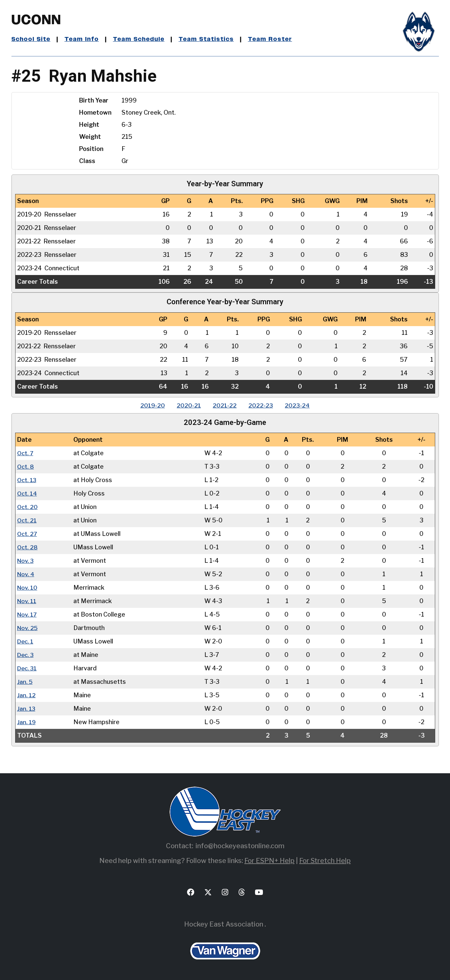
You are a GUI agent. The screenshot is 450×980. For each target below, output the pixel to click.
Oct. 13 (27, 480)
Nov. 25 (28, 628)
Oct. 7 (26, 453)
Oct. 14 (27, 493)
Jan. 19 (27, 722)
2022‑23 (262, 405)
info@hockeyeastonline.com (240, 846)
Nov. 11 (27, 601)
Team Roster (277, 39)
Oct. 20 (28, 507)
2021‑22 (225, 405)
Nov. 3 (26, 561)
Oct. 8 (26, 466)
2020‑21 (187, 405)
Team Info (84, 39)
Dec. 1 (26, 641)
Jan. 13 (26, 709)
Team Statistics (212, 39)
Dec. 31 (28, 668)
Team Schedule (143, 39)
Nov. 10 (28, 587)
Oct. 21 (27, 520)
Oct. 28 (28, 547)
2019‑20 (149, 405)
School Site (32, 39)
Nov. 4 (26, 574)
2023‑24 (301, 405)
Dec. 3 (26, 655)
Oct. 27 (28, 534)
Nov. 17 (28, 614)
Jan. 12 (26, 695)
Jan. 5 (25, 682)
